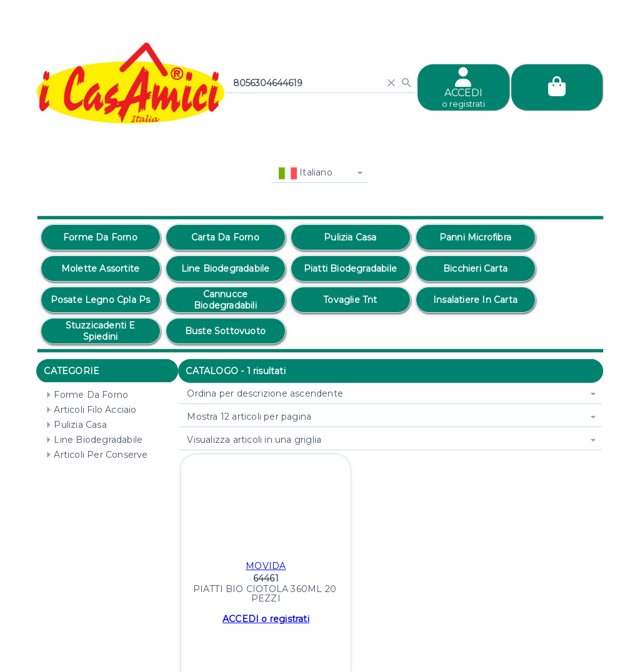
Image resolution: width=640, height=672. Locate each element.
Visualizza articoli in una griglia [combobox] (254, 440)
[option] (101, 237)
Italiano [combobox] (306, 173)
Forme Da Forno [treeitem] (85, 395)
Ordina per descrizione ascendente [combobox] (265, 393)
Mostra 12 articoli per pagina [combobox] (249, 417)
